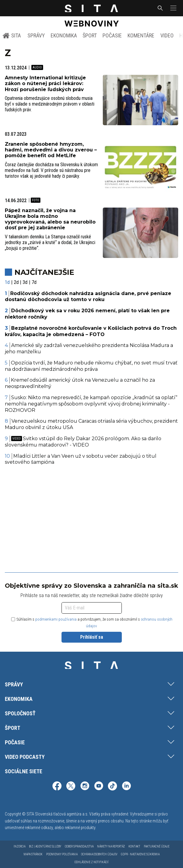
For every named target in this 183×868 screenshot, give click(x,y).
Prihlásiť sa (92, 637)
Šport (90, 35)
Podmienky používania (62, 854)
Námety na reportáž (111, 846)
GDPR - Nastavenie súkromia (140, 854)
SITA (12, 36)
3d (25, 282)
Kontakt (134, 846)
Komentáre (141, 35)
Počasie (112, 35)
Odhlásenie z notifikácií (91, 862)
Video (167, 35)
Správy (36, 35)
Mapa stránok (33, 854)
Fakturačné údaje (157, 846)
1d (7, 282)
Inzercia (19, 846)
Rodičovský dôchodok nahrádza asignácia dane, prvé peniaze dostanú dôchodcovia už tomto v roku (88, 297)
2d (16, 282)
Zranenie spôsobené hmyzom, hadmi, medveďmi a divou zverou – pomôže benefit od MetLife (51, 150)
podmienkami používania (56, 619)
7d (34, 282)
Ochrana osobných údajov (99, 854)
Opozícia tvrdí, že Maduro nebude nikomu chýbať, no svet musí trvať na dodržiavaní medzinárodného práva (91, 366)
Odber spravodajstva (79, 846)
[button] (173, 8)
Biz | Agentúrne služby (45, 846)
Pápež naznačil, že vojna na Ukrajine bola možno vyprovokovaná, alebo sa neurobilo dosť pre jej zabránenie (50, 219)
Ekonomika (64, 35)
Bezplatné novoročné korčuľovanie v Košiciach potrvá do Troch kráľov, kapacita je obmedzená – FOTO (91, 331)
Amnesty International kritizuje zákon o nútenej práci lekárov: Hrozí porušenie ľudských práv (45, 83)
